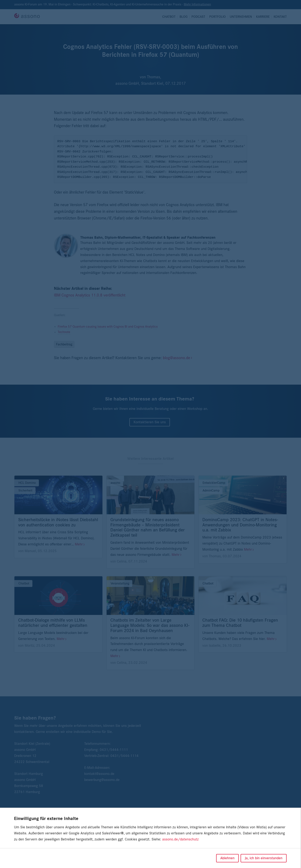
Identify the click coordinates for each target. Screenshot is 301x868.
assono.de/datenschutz (180, 839)
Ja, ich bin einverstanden (264, 858)
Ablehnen (227, 858)
